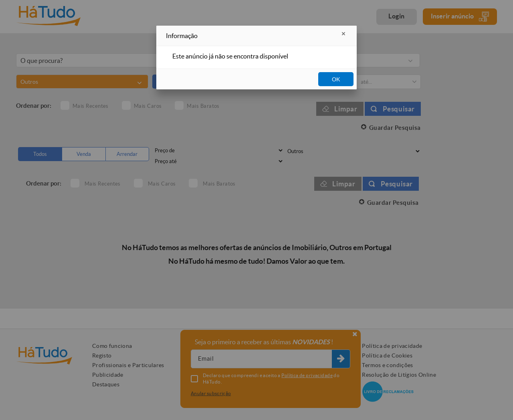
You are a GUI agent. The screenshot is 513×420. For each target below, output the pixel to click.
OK (336, 79)
